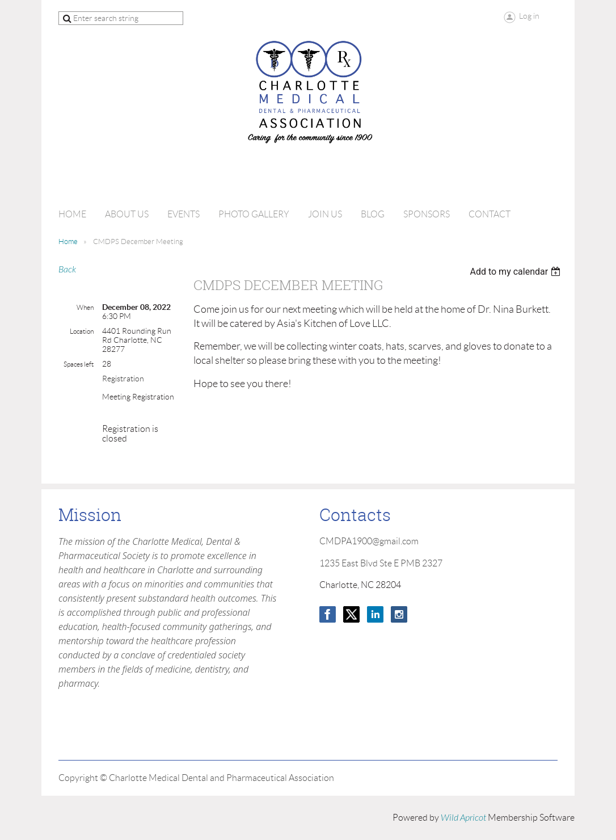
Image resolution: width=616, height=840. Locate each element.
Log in (529, 16)
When (85, 307)
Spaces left (79, 364)
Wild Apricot (463, 818)
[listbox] (516, 272)
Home (68, 241)
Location (82, 331)
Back (67, 270)
